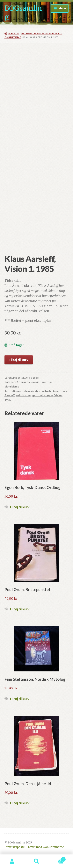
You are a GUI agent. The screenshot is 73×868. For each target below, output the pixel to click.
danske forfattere (47, 391)
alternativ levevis (23, 391)
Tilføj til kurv (18, 360)
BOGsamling (23, 13)
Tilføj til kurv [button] (19, 507)
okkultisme (23, 395)
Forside (14, 33)
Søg (36, 861)
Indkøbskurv (57, 858)
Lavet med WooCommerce (46, 847)
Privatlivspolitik (15, 847)
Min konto (12, 861)
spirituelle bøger (42, 395)
